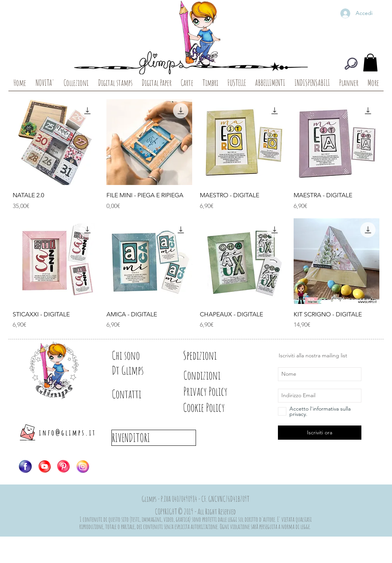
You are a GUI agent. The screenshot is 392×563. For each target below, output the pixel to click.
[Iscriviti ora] (320, 433)
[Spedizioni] (210, 355)
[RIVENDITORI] (154, 438)
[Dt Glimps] (139, 370)
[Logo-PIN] (64, 466)
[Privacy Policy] (219, 391)
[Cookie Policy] (217, 408)
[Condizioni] (210, 375)
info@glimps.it (68, 433)
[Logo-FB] (25, 466)
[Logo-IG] (83, 466)
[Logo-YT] (44, 466)
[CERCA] (351, 64)
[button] (370, 63)
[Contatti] (139, 394)
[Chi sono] (139, 355)
